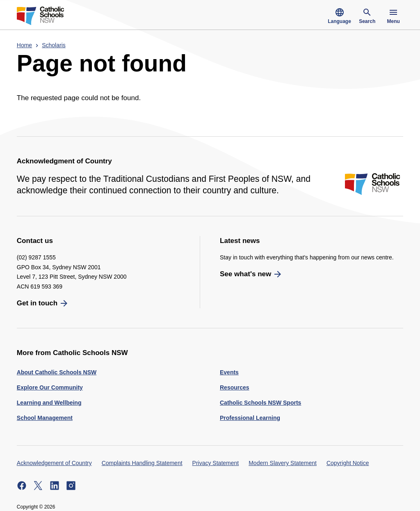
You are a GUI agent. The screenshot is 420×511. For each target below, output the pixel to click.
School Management (45, 418)
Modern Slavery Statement (283, 463)
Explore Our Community (50, 387)
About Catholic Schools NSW (57, 372)
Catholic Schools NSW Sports (260, 403)
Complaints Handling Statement (142, 463)
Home (24, 45)
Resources (235, 387)
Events (229, 372)
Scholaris (54, 45)
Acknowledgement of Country (54, 463)
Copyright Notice (348, 463)
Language (339, 16)
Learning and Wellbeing (49, 403)
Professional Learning (250, 418)
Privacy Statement (216, 463)
